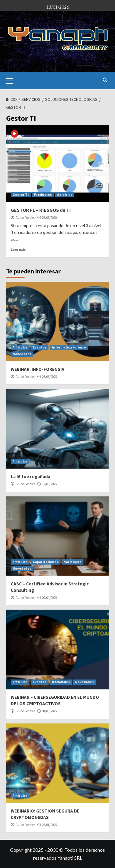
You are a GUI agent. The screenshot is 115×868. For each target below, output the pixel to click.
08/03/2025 (49, 711)
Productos (43, 195)
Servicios (65, 195)
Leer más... (20, 249)
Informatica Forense (69, 347)
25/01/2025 (49, 825)
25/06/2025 (49, 377)
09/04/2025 (49, 598)
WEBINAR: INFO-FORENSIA (38, 369)
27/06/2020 (49, 218)
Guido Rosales (25, 218)
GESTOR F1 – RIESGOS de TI (41, 210)
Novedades (22, 354)
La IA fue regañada (31, 476)
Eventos (40, 347)
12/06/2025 (49, 484)
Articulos (20, 347)
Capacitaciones (46, 562)
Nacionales (73, 562)
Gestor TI (21, 195)
